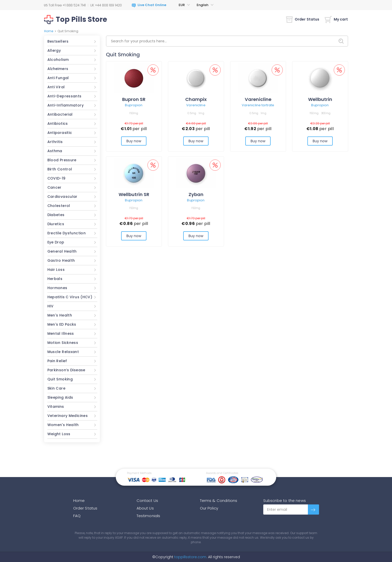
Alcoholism (58, 60)
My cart (336, 19)
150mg (134, 113)
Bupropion (134, 105)
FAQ (77, 516)
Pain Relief (57, 361)
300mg (326, 113)
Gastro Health (61, 260)
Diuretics (56, 224)
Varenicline (196, 105)
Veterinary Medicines (68, 416)
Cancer (54, 187)
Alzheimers (58, 69)
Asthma (55, 151)
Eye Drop (56, 242)
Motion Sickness (63, 343)
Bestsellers (58, 41)
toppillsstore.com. (190, 557)
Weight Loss (59, 434)
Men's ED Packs (62, 324)
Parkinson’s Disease (66, 370)
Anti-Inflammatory (66, 105)
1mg (201, 113)
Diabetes (56, 215)
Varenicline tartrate (258, 105)
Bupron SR (134, 99)
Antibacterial (60, 114)
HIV (51, 306)
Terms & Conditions (219, 500)
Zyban (196, 194)
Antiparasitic (60, 133)
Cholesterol (59, 206)
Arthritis (55, 142)
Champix (196, 99)
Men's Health (60, 315)
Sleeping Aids (60, 397)
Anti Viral (56, 87)
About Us (145, 508)
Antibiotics (58, 124)
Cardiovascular (62, 197)
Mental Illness (61, 333)
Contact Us (147, 500)
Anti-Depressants (64, 96)
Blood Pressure (62, 160)
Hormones (57, 288)
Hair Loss (56, 270)
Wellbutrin (320, 99)
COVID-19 (57, 178)
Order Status (303, 19)
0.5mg (192, 113)
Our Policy (209, 508)
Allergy (54, 50)
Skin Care (56, 388)
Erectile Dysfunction (67, 233)
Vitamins (56, 407)
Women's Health (63, 425)
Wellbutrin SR (134, 194)
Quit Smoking (60, 379)
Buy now (134, 141)
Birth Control (60, 169)
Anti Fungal (58, 78)
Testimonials (148, 516)
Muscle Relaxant (63, 352)
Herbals (55, 279)
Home (49, 31)
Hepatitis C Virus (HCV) (70, 297)
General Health (62, 251)
